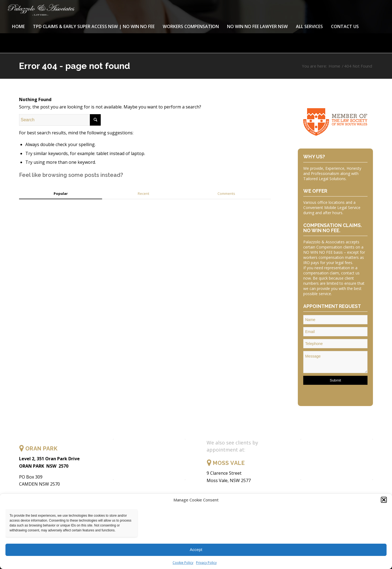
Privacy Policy (206, 563)
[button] (384, 500)
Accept (196, 550)
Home (334, 66)
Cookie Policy (183, 563)
